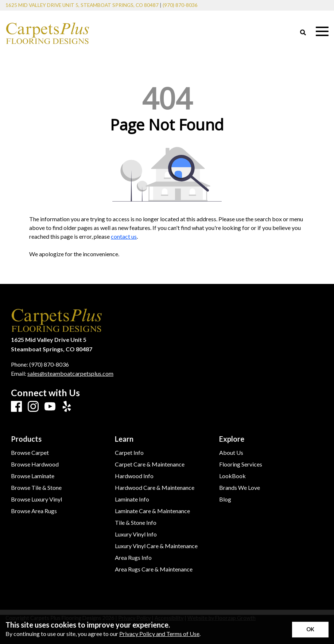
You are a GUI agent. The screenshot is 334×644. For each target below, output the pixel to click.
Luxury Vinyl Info (136, 534)
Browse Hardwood (35, 464)
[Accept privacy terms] (310, 630)
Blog (225, 499)
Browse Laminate (33, 476)
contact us (124, 236)
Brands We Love (240, 488)
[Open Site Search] (303, 33)
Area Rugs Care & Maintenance (154, 569)
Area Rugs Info (133, 558)
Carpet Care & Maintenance (150, 464)
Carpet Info (129, 453)
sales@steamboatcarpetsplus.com (70, 373)
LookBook (232, 476)
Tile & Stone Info (136, 523)
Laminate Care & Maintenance (152, 511)
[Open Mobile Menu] (322, 32)
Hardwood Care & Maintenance (155, 488)
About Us (231, 453)
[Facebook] (16, 407)
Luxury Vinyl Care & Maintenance (156, 546)
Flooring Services (241, 464)
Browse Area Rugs (34, 511)
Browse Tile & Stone (36, 488)
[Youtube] (50, 407)
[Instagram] (33, 407)
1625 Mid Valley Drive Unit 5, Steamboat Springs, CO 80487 (82, 5)
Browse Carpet (30, 453)
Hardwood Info (134, 476)
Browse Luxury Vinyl (36, 499)
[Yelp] (67, 407)
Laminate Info (132, 499)
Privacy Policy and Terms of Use (159, 634)
